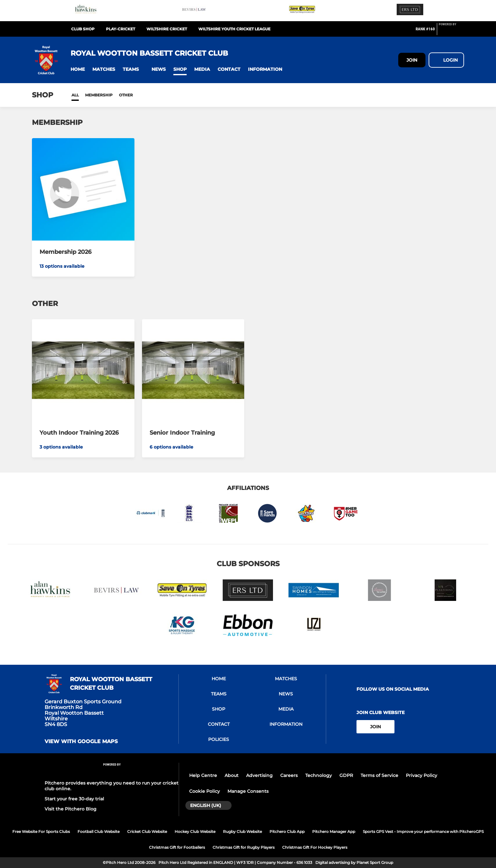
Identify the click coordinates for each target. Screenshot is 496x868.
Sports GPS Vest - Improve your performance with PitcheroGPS (423, 831)
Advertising (259, 775)
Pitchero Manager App (334, 831)
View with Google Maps (81, 742)
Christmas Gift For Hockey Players (315, 847)
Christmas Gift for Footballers (177, 847)
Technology (319, 775)
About (232, 775)
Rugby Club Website (242, 831)
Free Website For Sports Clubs (41, 831)
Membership (99, 95)
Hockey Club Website (195, 831)
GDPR (346, 775)
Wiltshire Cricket (167, 29)
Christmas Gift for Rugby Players (244, 847)
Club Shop (83, 29)
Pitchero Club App (287, 831)
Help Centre (203, 775)
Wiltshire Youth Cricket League (234, 29)
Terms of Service (379, 775)
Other (126, 95)
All (75, 95)
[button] (78, 69)
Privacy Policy (422, 775)
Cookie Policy (205, 791)
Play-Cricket (121, 29)
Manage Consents (248, 791)
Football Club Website (99, 831)
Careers (289, 775)
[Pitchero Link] (451, 32)
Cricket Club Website (147, 831)
